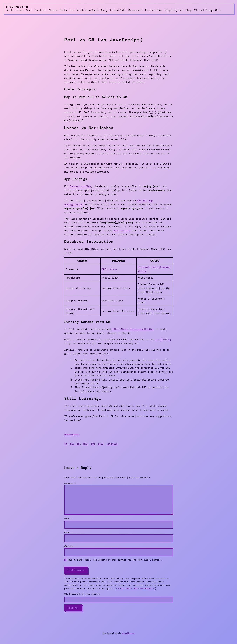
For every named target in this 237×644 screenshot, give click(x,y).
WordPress (128, 633)
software (112, 443)
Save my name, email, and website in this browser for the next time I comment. (115, 559)
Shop (189, 10)
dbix (85, 443)
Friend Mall (118, 10)
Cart (29, 10)
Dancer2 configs (80, 186)
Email (69, 532)
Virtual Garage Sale (208, 10)
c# (66, 443)
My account (135, 10)
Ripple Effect (174, 10)
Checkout (40, 10)
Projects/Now (154, 10)
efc (93, 443)
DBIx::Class (109, 269)
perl (101, 443)
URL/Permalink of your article (82, 593)
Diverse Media (58, 10)
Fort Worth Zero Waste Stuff (88, 10)
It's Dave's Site (17, 7)
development (72, 434)
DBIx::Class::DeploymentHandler (133, 328)
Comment (70, 483)
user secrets (122, 230)
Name (68, 518)
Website (69, 545)
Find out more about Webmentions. (135, 588)
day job (75, 443)
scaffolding (163, 339)
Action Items (15, 10)
